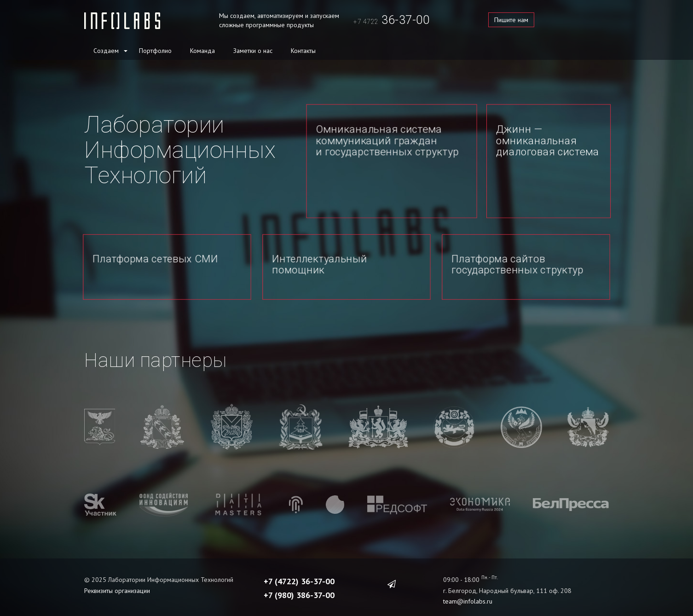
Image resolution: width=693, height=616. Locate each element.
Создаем (106, 51)
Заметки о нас (253, 51)
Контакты (303, 51)
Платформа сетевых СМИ (156, 259)
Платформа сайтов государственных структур (518, 264)
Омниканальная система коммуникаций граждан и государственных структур (387, 140)
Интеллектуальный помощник (320, 264)
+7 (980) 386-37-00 (299, 588)
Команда (202, 51)
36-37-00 (391, 20)
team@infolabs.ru (468, 594)
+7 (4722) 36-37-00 (299, 574)
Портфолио (155, 51)
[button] (125, 50)
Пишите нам (511, 20)
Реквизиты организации (117, 583)
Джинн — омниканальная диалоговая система (548, 140)
